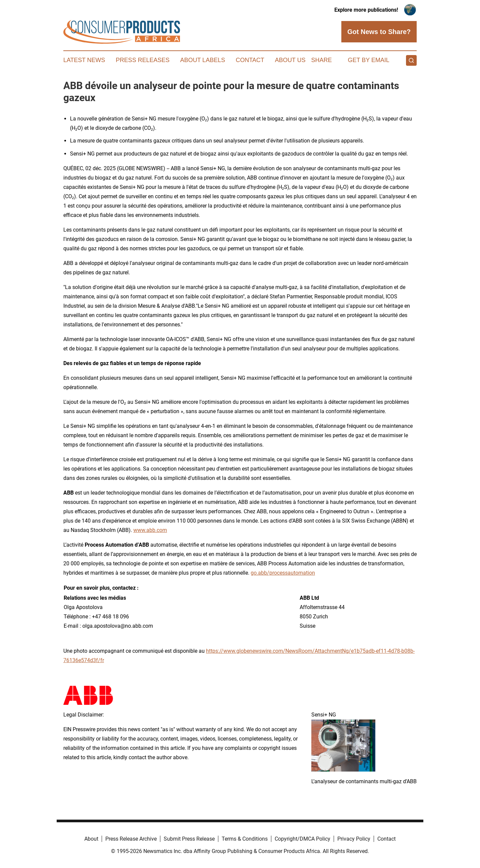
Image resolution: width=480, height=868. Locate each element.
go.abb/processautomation (283, 573)
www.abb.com (150, 530)
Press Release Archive (131, 839)
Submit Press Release (189, 839)
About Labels (202, 60)
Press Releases (142, 60)
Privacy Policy (354, 839)
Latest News (84, 60)
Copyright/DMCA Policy (302, 839)
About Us (290, 60)
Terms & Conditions (245, 839)
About (91, 839)
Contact (250, 60)
